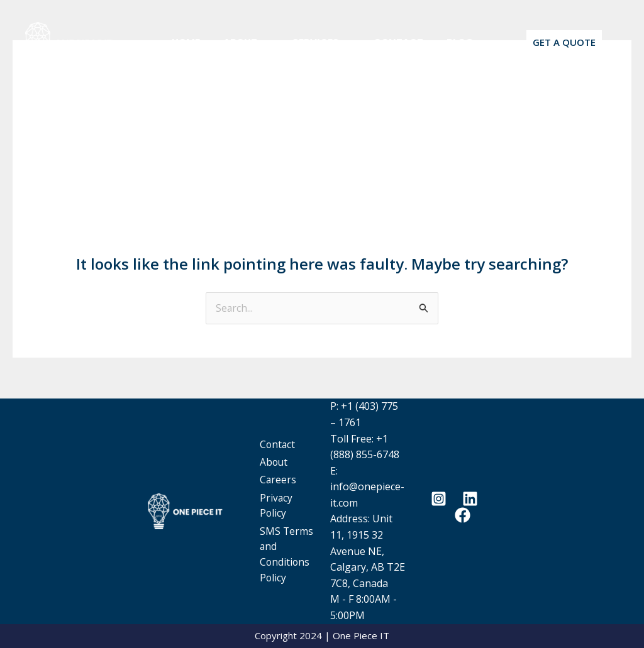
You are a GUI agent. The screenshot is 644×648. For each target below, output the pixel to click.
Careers (289, 471)
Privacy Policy (287, 495)
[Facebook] (463, 516)
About (240, 42)
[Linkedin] (470, 499)
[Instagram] (439, 499)
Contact (384, 42)
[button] (257, 42)
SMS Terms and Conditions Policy (291, 551)
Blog (441, 42)
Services (311, 42)
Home (184, 42)
